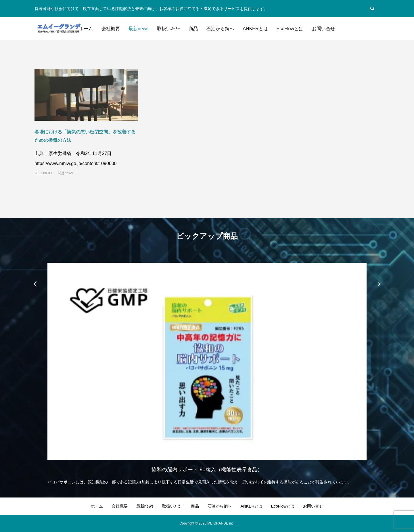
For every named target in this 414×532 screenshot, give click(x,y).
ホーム (86, 29)
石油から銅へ (220, 29)
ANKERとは (255, 29)
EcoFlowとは (290, 29)
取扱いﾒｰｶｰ (168, 29)
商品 (193, 29)
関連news (65, 173)
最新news (138, 29)
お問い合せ (323, 29)
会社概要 (111, 29)
